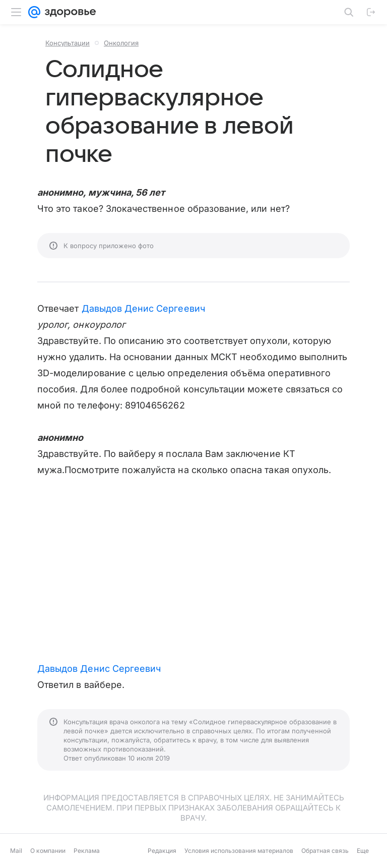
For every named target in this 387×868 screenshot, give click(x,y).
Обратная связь (325, 851)
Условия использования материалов (239, 851)
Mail (16, 851)
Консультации (68, 43)
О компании (48, 851)
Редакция (162, 851)
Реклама (87, 851)
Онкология (121, 43)
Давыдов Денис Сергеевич (143, 308)
